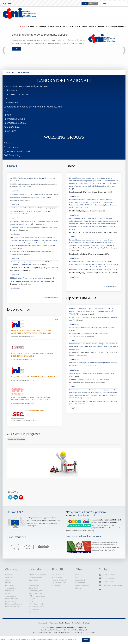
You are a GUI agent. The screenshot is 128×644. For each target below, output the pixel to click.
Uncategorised (23, 72)
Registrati (93, 3)
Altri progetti (57, 585)
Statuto (8, 583)
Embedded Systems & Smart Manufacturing (37, 592)
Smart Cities (10, 131)
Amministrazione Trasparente (112, 27)
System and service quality (18, 151)
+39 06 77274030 (109, 574)
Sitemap (78, 588)
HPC (6, 111)
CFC (6, 99)
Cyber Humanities (13, 147)
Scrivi (104, 589)
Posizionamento (11, 601)
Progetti (67, 27)
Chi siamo (31, 27)
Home (22, 27)
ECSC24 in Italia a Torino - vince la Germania (26, 278)
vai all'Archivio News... (51, 298)
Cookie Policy (76, 623)
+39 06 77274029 (109, 578)
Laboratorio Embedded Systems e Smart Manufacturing (33, 107)
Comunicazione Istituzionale (11, 589)
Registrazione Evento (13, 607)
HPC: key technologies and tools (37, 597)
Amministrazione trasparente (84, 536)
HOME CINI (10, 72)
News (84, 27)
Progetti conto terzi (59, 583)
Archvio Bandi (80, 580)
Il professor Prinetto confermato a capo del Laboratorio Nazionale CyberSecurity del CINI (31, 399)
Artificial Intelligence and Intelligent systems (37, 576)
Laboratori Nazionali (49, 27)
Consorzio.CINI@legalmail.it (112, 585)
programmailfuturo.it (99, 528)
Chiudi (86, 640)
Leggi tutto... (15, 191)
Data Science (33, 580)
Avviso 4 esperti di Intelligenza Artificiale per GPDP (87, 328)
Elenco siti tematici (82, 585)
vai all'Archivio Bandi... (111, 287)
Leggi (16, 49)
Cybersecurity (11, 103)
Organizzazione (11, 596)
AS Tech (8, 143)
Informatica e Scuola (15, 119)
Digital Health (11, 91)
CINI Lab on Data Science (17, 95)
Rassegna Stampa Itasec (35, 410)
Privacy (68, 623)
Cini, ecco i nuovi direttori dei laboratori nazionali (33, 377)
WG (76, 27)
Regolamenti (10, 585)
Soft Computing (12, 155)
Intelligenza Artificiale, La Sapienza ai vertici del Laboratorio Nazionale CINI (32, 355)
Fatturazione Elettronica (14, 604)
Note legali (86, 623)
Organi (8, 593)
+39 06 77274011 (108, 581)
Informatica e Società (15, 123)
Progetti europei (58, 575)
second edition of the (24, 187)
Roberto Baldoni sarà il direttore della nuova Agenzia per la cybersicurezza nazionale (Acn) (31, 332)
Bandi (91, 27)
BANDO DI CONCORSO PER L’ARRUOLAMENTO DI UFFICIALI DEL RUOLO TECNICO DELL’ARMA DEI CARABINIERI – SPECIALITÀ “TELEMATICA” (92, 311)
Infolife (7, 115)
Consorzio (9, 577)
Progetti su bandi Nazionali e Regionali (59, 579)
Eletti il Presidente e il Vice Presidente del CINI (26, 208)
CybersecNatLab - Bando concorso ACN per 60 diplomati (90, 374)
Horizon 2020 (15, 512)
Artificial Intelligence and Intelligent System (26, 86)
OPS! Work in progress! (24, 434)
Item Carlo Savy (12, 127)
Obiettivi (8, 580)
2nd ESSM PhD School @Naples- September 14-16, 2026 (30, 178)
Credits (62, 623)
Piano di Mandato (12, 599)
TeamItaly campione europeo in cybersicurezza (27, 194)
